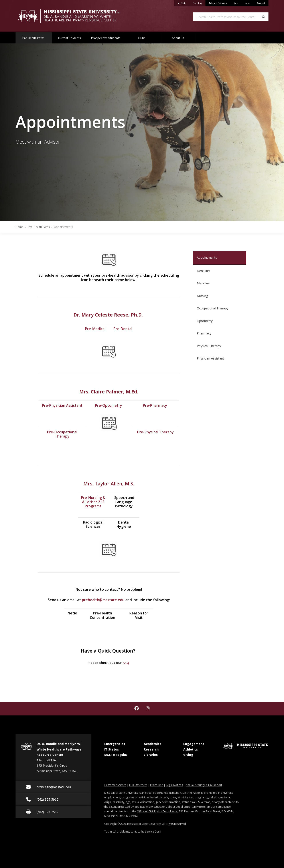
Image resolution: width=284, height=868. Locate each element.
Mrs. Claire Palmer (101, 392)
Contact (261, 3)
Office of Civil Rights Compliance (157, 811)
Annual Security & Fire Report (204, 785)
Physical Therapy (209, 346)
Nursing (202, 296)
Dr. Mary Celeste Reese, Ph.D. (109, 315)
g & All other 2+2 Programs (94, 502)
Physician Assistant (210, 358)
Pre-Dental (123, 329)
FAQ (126, 663)
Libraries (151, 755)
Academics (153, 744)
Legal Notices (174, 785)
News (248, 3)
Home (20, 227)
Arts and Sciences (218, 3)
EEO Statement (138, 785)
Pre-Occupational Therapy (62, 434)
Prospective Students (106, 38)
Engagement (194, 744)
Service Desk (153, 832)
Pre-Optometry (108, 405)
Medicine (203, 283)
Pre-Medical (95, 329)
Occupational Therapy (213, 308)
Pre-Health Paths (37, 36)
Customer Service (115, 785)
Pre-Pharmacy (155, 405)
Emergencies (115, 744)
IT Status (112, 749)
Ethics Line (157, 785)
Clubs (142, 38)
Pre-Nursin (90, 498)
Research (151, 749)
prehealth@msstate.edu (103, 600)
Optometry (205, 321)
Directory (199, 2)
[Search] (263, 17)
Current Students (70, 38)
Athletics (191, 749)
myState (183, 2)
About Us (178, 38)
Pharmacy (204, 333)
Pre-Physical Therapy (155, 432)
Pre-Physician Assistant (62, 405)
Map (236, 3)
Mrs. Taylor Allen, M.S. (109, 484)
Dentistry (203, 271)
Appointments (207, 257)
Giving (188, 755)
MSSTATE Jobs (116, 755)
